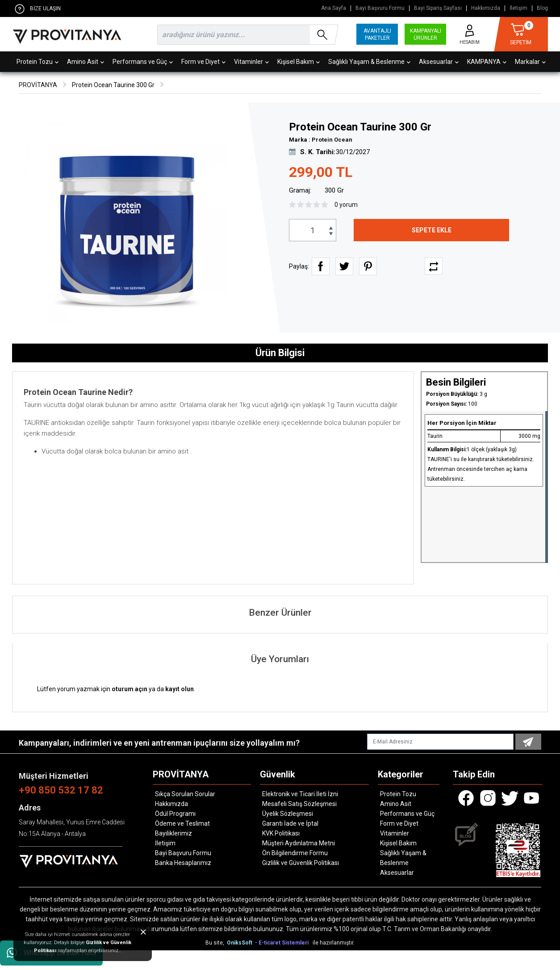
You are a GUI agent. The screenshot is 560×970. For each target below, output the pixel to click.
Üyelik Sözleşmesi (288, 814)
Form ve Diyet (203, 62)
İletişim (518, 8)
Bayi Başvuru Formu (380, 8)
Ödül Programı (175, 814)
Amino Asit (86, 62)
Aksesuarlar (439, 62)
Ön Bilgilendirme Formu (295, 853)
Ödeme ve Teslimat (182, 823)
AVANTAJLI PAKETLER (377, 34)
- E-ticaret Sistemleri (283, 943)
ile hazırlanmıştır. (334, 943)
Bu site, (215, 943)
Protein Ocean (332, 140)
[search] (246, 35)
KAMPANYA (487, 62)
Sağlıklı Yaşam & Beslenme (369, 62)
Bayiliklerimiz (173, 833)
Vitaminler (251, 62)
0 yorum (346, 205)
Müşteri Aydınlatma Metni (299, 843)
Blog (542, 8)
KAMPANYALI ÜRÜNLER (426, 34)
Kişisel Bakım (299, 62)
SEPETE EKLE (432, 230)
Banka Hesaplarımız (183, 863)
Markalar (530, 62)
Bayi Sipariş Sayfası (438, 8)
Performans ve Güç (143, 62)
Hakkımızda (486, 8)
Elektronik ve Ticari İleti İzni (300, 794)
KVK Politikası (281, 833)
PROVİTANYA (38, 85)
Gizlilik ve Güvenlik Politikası (301, 863)
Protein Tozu (38, 62)
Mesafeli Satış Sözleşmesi (299, 804)
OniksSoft (240, 943)
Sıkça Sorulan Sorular (185, 794)
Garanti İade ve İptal (290, 823)
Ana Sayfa (334, 8)
